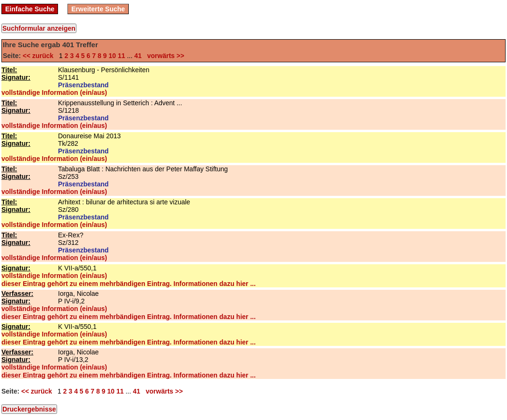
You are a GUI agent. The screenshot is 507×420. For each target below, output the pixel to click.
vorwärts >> (164, 56)
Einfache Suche (30, 9)
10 (112, 56)
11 (122, 56)
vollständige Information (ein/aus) (54, 92)
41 (138, 56)
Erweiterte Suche (98, 9)
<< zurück (40, 56)
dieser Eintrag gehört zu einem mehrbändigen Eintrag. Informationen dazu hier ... (129, 284)
